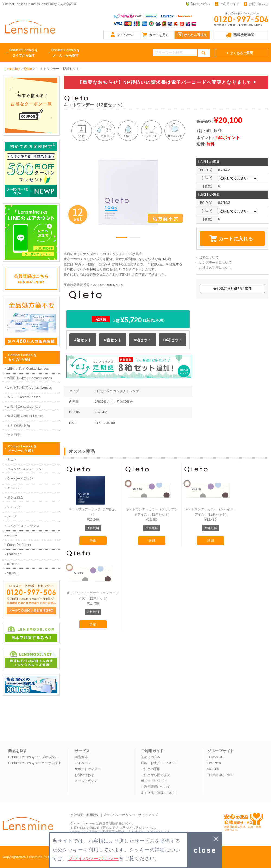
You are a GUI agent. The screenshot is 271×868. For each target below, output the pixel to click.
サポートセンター (88, 769)
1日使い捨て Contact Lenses (28, 369)
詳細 (93, 541)
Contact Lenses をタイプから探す (33, 757)
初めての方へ (201, 4)
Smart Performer (19, 545)
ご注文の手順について (215, 268)
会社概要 (77, 815)
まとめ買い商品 (18, 425)
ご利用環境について (156, 787)
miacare (13, 564)
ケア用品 (14, 435)
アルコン (14, 488)
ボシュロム (15, 497)
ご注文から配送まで (156, 775)
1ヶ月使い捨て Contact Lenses (29, 388)
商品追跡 (81, 757)
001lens (213, 769)
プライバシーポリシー (119, 815)
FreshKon (14, 554)
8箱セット (143, 340)
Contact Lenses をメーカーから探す (35, 763)
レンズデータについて (215, 263)
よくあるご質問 (241, 53)
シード (12, 516)
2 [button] (135, 238)
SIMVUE (13, 573)
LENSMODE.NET (220, 775)
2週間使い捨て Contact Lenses (29, 378)
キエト (12, 460)
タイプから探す (24, 52)
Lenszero (214, 763)
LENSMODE (216, 757)
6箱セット (113, 340)
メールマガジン (86, 781)
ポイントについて (154, 781)
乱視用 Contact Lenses (24, 407)
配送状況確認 (244, 35)
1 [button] (121, 238)
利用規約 (93, 815)
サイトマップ (148, 815)
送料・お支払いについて (159, 763)
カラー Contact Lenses (24, 397)
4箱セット (83, 340)
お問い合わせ (259, 4)
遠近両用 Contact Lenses (25, 416)
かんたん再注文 (195, 35)
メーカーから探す (66, 52)
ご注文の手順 (151, 769)
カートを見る (159, 35)
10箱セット (172, 340)
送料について (209, 257)
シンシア (14, 507)
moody (12, 535)
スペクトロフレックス (23, 526)
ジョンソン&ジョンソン (24, 469)
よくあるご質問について (159, 793)
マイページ (125, 35)
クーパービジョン (20, 479)
